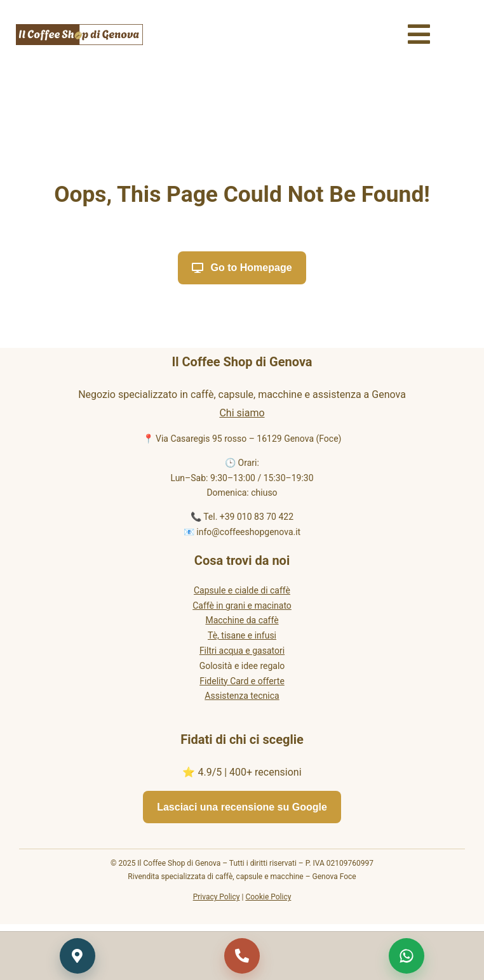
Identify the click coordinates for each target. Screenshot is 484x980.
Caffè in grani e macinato (242, 606)
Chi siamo (242, 413)
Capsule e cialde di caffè (242, 590)
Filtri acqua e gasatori (242, 651)
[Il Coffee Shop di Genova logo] (79, 29)
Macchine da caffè (242, 620)
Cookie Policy (268, 897)
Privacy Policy (217, 897)
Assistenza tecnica (242, 696)
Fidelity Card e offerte (242, 681)
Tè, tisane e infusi (242, 635)
